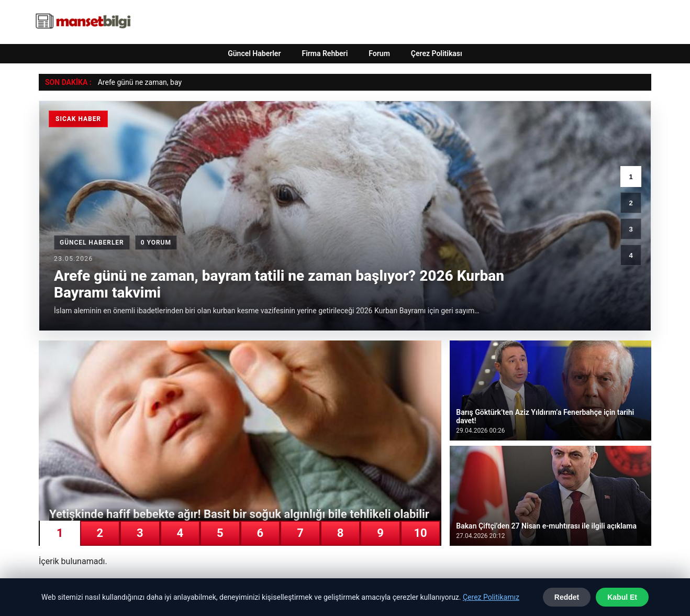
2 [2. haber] (631, 203)
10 (420, 533)
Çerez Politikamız (491, 597)
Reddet (567, 597)
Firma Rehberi (325, 53)
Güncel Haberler (254, 53)
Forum (379, 53)
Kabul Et (622, 597)
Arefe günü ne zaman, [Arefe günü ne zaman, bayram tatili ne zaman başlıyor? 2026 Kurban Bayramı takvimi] (133, 82)
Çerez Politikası (437, 53)
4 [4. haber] (631, 255)
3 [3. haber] (631, 229)
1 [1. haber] (631, 177)
